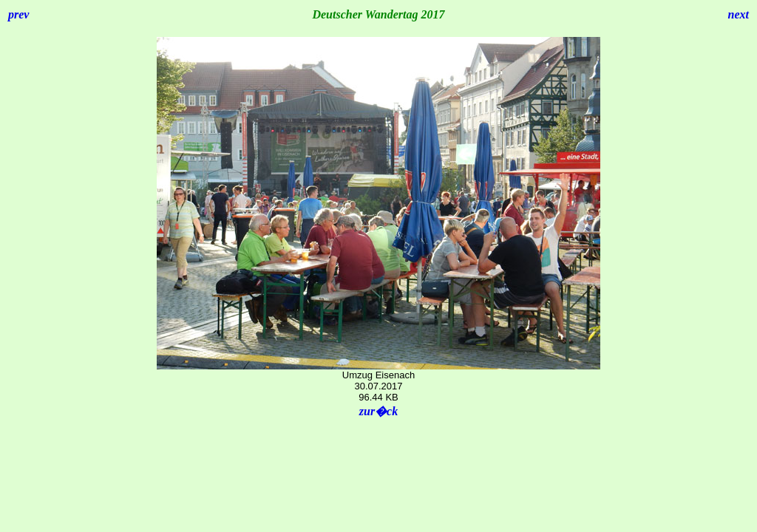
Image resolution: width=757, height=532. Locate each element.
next (739, 14)
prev (18, 14)
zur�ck (378, 411)
